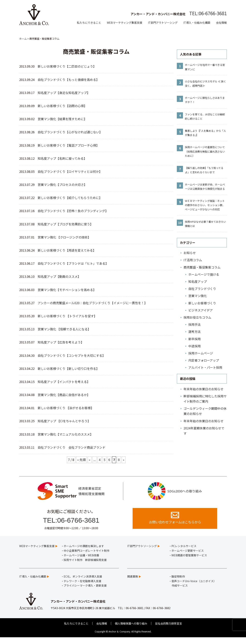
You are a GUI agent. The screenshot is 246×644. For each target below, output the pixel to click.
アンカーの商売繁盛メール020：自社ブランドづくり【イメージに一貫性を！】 (93, 303)
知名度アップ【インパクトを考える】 (64, 382)
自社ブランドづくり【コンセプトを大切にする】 (71, 355)
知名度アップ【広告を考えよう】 (61, 342)
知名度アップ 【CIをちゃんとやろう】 (64, 421)
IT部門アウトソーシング (163, 23)
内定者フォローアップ (204, 360)
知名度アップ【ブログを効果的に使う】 (65, 224)
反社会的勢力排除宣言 (169, 630)
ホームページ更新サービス (188, 557)
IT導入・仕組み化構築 (197, 23)
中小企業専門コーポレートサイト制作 (86, 557)
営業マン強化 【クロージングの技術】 (64, 237)
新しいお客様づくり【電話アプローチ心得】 (69, 145)
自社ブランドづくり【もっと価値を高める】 (68, 80)
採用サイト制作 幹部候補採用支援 (85, 566)
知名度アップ (198, 281)
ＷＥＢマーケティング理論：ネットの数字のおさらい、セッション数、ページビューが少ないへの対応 (205, 205)
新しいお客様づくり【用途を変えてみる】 (67, 250)
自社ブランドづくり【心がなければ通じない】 (70, 132)
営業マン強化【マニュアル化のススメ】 (65, 434)
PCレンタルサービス (184, 553)
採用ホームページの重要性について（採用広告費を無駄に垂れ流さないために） (205, 151)
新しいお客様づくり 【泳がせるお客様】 (66, 408)
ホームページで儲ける (204, 274)
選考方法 (194, 332)
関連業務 (133, 583)
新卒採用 (194, 339)
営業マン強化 (198, 296)
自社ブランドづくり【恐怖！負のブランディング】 (73, 211)
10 (180, 223)
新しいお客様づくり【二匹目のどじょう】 (67, 66)
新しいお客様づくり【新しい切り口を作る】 (68, 369)
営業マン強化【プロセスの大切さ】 (62, 185)
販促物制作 (178, 583)
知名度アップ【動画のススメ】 (59, 276)
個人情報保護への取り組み (131, 630)
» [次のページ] (124, 460)
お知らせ (190, 253)
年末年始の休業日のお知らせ (204, 389)
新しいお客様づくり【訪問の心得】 (62, 106)
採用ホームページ (201, 353)
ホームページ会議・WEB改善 (81, 562)
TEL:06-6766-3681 (208, 13)
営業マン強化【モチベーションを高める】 (67, 290)
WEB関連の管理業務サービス (189, 562)
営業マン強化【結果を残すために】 (63, 119)
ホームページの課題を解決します (84, 553)
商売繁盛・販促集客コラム (202, 267)
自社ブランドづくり (202, 289)
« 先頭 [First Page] (81, 460)
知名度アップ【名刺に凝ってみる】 (62, 158)
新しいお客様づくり (202, 303)
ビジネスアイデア (201, 310)
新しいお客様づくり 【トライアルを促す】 (68, 316)
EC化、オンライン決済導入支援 (83, 583)
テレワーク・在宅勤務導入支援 (82, 588)
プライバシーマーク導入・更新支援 (85, 592)
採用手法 (194, 324)
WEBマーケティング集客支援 (125, 23)
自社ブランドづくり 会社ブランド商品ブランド (71, 447)
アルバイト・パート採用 (205, 367)
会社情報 (221, 23)
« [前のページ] (90, 460)
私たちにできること (89, 23)
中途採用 (194, 346)
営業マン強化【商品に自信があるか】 (64, 395)
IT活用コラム (193, 260)
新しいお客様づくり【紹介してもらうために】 (70, 198)
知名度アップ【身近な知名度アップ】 (64, 93)
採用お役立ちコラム (197, 317)
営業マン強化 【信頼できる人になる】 (64, 329)
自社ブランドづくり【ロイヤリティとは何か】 (70, 171)
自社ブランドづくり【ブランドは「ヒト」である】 (73, 263)
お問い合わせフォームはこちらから (175, 524)
